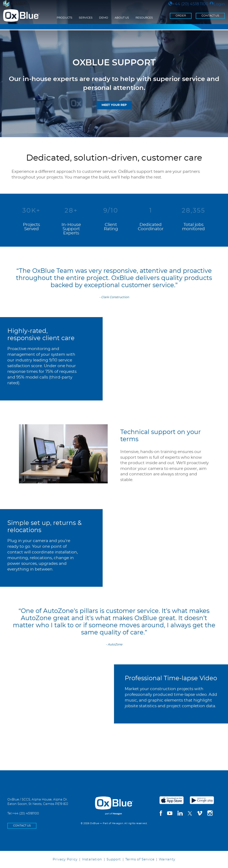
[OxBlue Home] (114, 802)
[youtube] (170, 814)
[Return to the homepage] (21, 16)
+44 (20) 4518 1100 (188, 4)
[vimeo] (200, 814)
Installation (92, 859)
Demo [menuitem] (104, 18)
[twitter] (190, 813)
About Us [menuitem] (122, 18)
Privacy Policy (65, 859)
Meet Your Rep (114, 105)
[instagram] (210, 814)
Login (217, 4)
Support (114, 859)
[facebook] (161, 814)
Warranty (167, 859)
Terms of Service (140, 859)
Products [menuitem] (64, 18)
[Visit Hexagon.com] (15, 4)
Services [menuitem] (86, 18)
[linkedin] (180, 814)
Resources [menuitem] (144, 18)
